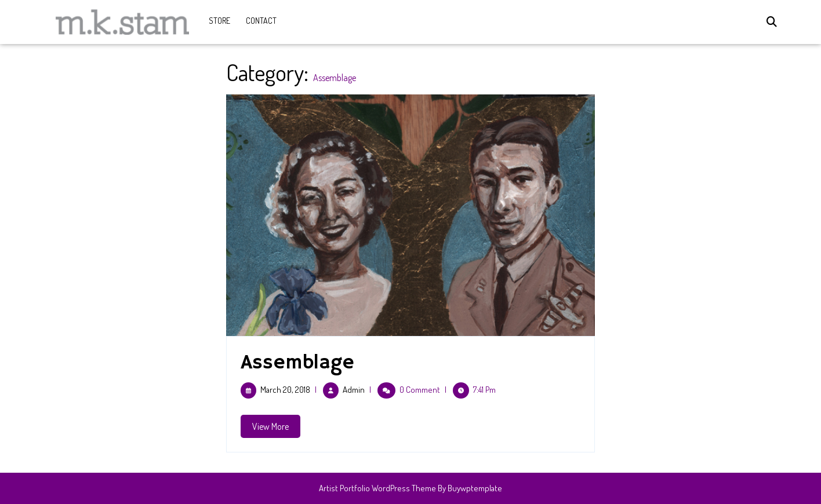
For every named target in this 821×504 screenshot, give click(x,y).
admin (354, 390)
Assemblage (297, 363)
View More (276, 428)
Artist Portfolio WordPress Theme (377, 488)
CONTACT (261, 21)
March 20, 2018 (285, 390)
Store (219, 21)
